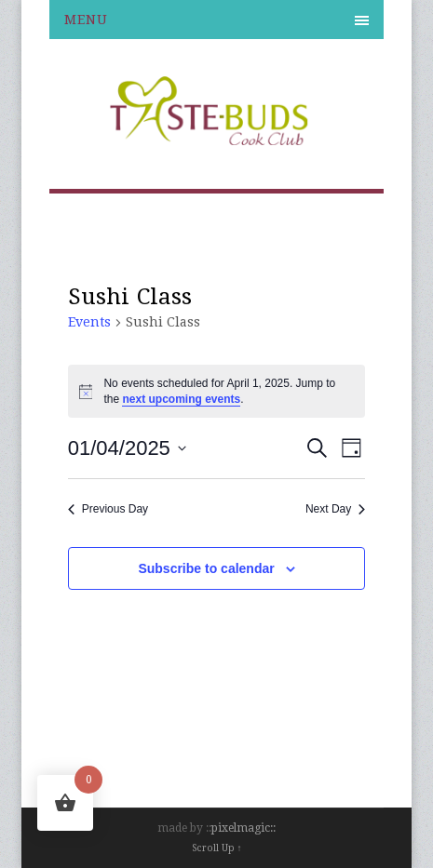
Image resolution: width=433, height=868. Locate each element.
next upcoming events (181, 399)
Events (89, 322)
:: (273, 828)
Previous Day (108, 509)
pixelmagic (241, 828)
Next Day (335, 509)
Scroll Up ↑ (217, 848)
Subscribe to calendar (206, 568)
